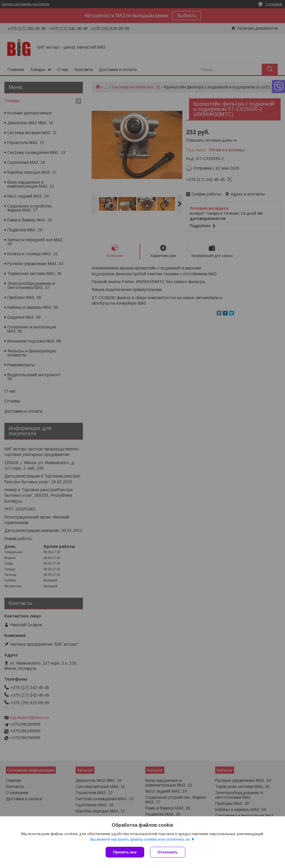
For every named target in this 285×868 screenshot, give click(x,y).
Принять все (125, 852)
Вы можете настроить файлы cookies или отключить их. (140, 839)
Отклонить (168, 852)
